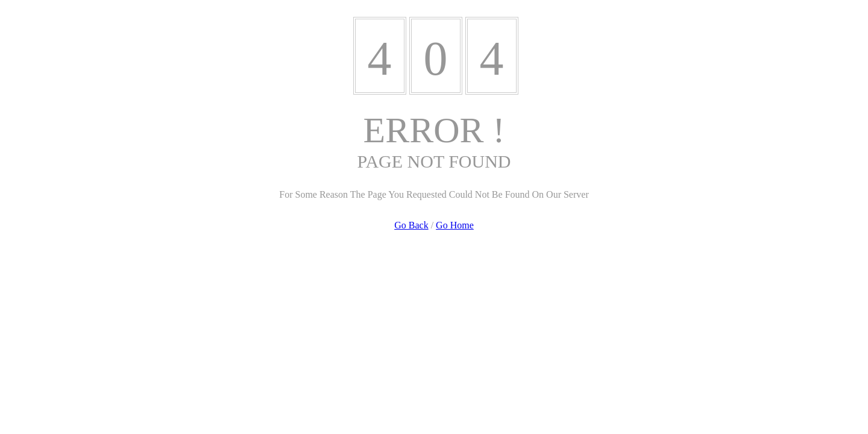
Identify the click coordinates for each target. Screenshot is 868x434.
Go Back (411, 225)
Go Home (455, 225)
